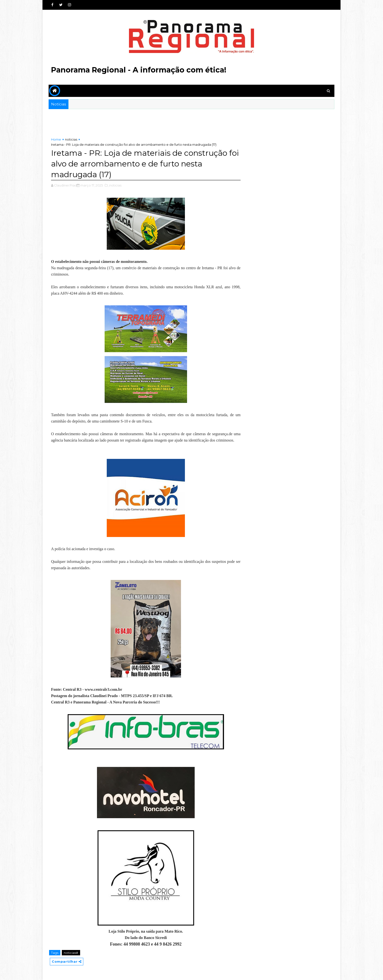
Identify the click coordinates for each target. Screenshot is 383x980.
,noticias (115, 185)
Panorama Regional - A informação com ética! (139, 70)
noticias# (71, 953)
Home (56, 139)
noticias (71, 139)
